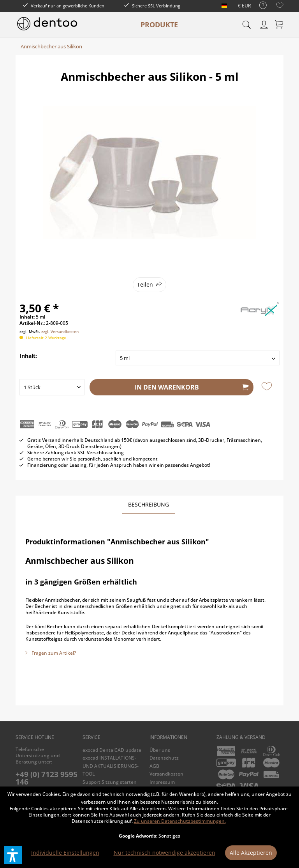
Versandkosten (166, 774)
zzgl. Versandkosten (60, 331)
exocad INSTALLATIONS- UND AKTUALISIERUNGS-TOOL (111, 766)
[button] (13, 855)
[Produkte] (159, 25)
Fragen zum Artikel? (51, 653)
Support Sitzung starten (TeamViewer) (110, 786)
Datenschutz (164, 758)
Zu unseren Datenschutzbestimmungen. (180, 821)
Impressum (162, 782)
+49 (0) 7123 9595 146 (47, 778)
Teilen (145, 284)
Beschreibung (149, 504)
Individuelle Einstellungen (65, 853)
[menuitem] (259, 6)
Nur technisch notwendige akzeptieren (164, 853)
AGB (154, 766)
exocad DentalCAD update (112, 750)
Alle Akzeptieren (251, 853)
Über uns (160, 750)
